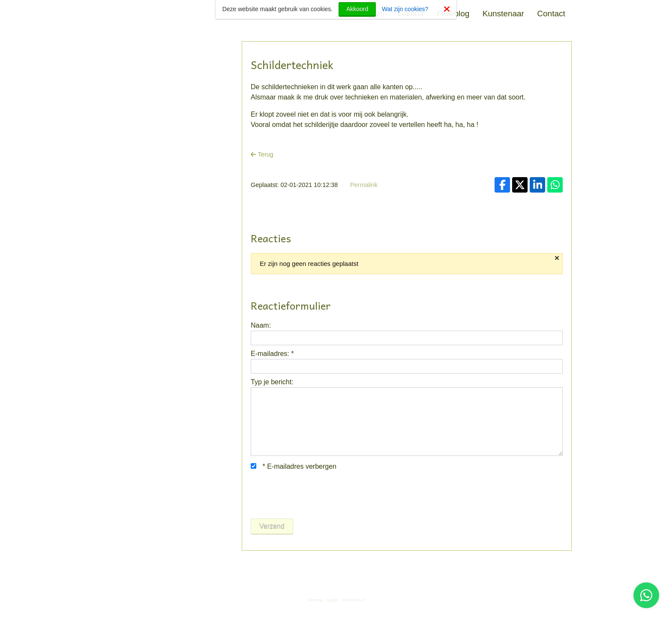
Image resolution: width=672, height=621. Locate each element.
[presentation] (316, 495)
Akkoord (357, 9)
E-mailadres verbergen (294, 466)
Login (333, 600)
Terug (262, 154)
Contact (551, 14)
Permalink (364, 185)
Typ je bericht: (272, 382)
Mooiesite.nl (353, 600)
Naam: (261, 325)
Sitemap (315, 600)
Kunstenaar (503, 14)
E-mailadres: (272, 354)
